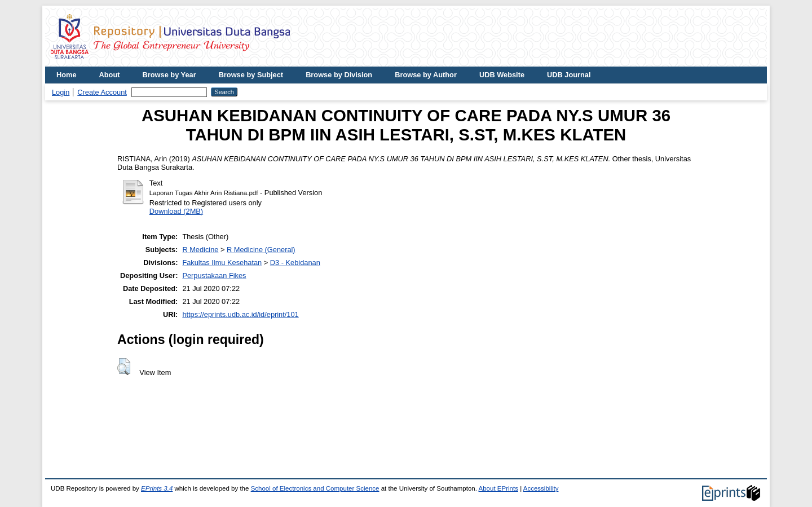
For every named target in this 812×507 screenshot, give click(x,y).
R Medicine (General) (261, 250)
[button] (124, 367)
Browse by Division (339, 75)
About (110, 75)
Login (61, 92)
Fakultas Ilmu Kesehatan (222, 263)
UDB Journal (569, 75)
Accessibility (541, 488)
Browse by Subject (251, 75)
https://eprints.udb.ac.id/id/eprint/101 (240, 314)
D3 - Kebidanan (295, 263)
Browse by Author (426, 75)
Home (67, 75)
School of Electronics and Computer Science (315, 488)
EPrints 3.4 (157, 488)
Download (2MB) (176, 211)
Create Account (102, 92)
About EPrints (498, 488)
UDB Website (502, 75)
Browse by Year (169, 75)
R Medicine (200, 250)
